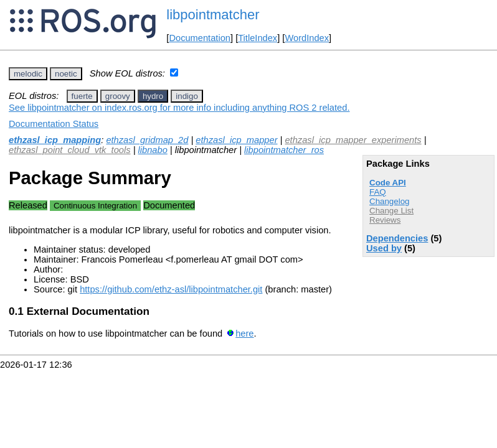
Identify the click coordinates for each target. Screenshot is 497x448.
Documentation (200, 38)
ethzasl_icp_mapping (55, 140)
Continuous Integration (95, 206)
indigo (187, 96)
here (244, 334)
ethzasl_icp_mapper (236, 140)
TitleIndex (258, 38)
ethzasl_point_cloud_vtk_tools (70, 150)
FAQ (378, 192)
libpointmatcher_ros (284, 150)
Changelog (389, 201)
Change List (391, 211)
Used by (384, 248)
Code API (388, 183)
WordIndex (307, 38)
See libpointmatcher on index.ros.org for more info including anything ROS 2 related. (179, 108)
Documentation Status (54, 124)
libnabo (153, 150)
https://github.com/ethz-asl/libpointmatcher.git (171, 289)
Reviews (385, 220)
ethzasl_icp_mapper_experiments (353, 140)
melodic (28, 74)
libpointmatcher (213, 15)
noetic (66, 74)
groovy (118, 96)
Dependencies (397, 238)
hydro (153, 96)
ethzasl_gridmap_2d (147, 140)
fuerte (82, 96)
